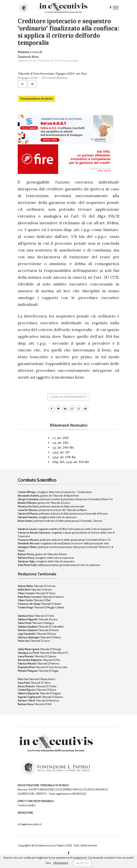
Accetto (82, 863)
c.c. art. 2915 (61, 438)
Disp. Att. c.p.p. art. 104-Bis (71, 462)
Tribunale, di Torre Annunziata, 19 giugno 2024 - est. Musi (52, 74)
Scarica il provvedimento (68, 397)
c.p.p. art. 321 (61, 452)
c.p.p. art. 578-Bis (64, 457)
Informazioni (61, 863)
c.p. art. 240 (60, 443)
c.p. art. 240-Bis (63, 447)
